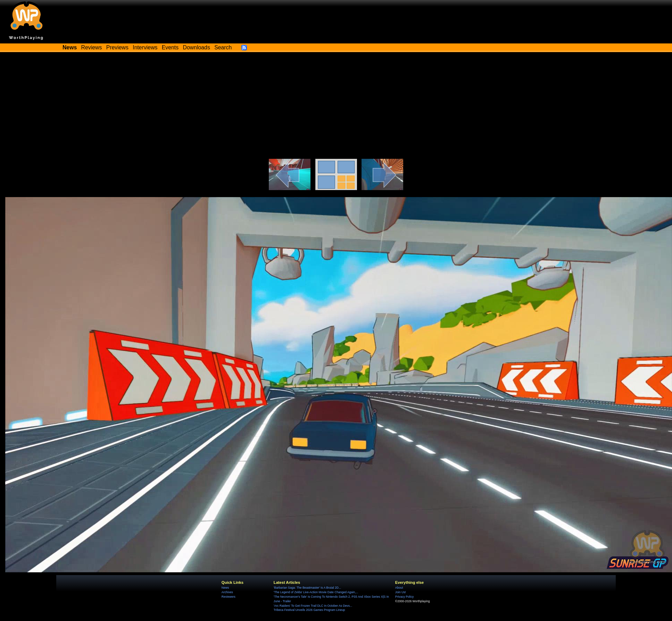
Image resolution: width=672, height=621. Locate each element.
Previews (117, 47)
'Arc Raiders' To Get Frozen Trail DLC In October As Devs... (313, 606)
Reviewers (229, 597)
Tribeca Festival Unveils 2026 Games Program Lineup (309, 610)
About (399, 588)
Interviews (145, 47)
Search (223, 47)
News (225, 588)
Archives (227, 592)
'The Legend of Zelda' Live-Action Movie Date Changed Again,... (316, 592)
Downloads (197, 47)
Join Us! (401, 592)
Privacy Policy (404, 597)
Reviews (92, 47)
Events (170, 47)
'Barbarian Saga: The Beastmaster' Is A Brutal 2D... (307, 588)
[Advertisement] (336, 107)
